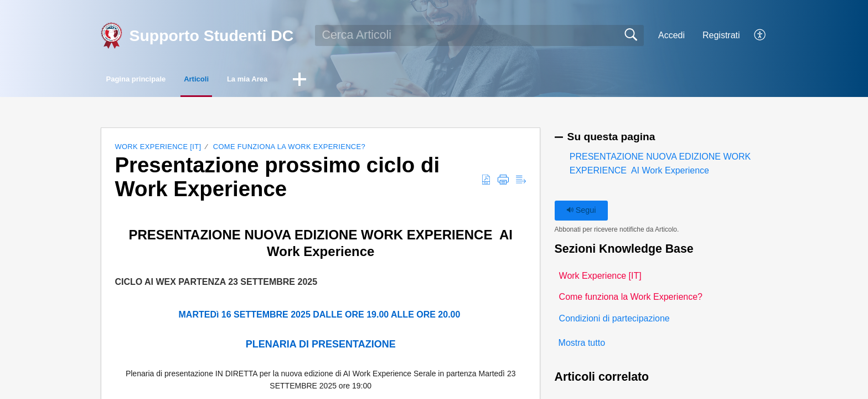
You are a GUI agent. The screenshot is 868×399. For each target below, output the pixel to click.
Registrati (721, 35)
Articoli (248, 81)
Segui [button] (581, 213)
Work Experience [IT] (158, 149)
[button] (760, 35)
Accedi (671, 35)
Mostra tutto (582, 346)
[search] (480, 35)
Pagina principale (157, 81)
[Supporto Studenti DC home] (111, 35)
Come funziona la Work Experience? (289, 149)
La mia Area (327, 81)
